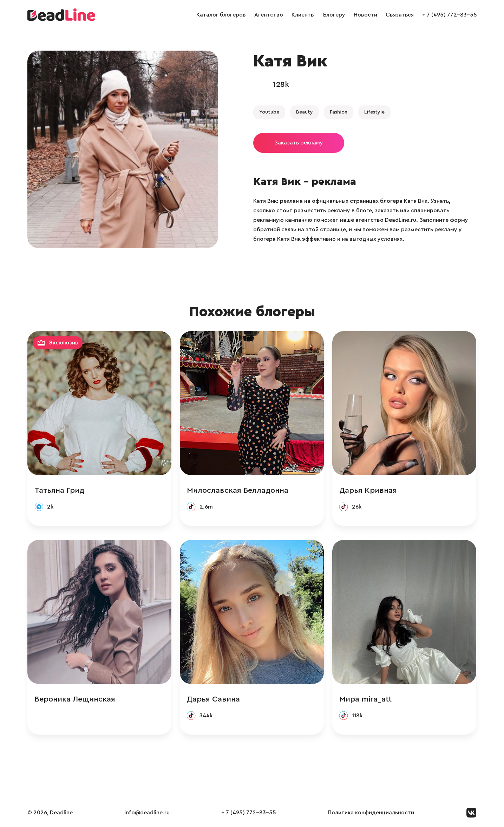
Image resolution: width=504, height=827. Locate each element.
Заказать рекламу (299, 143)
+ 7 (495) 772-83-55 (450, 15)
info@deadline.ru (147, 813)
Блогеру (334, 15)
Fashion (339, 112)
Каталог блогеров (221, 15)
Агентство (269, 15)
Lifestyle (374, 112)
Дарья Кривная (368, 490)
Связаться (400, 15)
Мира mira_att (365, 699)
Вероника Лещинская (75, 699)
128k (281, 84)
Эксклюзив (64, 343)
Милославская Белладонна (238, 490)
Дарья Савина (213, 699)
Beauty (305, 112)
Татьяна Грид (59, 490)
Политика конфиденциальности (371, 813)
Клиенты (303, 15)
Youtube (269, 112)
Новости (365, 15)
